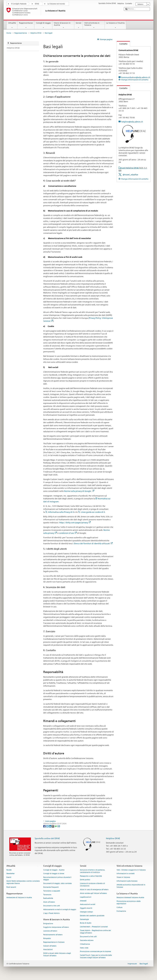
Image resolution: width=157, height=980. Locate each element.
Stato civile (84, 948)
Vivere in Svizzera (123, 877)
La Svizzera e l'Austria (115, 25)
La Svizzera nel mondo (56, 4)
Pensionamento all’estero (53, 935)
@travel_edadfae (130, 175)
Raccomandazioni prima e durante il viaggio (57, 879)
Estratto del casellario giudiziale (92, 916)
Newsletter (11, 874)
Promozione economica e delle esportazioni (129, 902)
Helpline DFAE (36, 33)
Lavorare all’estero (50, 931)
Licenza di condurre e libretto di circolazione (92, 885)
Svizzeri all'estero (50, 946)
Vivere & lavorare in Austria (63, 25)
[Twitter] (48, 826)
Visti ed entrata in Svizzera (94, 25)
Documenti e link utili (52, 906)
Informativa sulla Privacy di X (61, 512)
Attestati (83, 901)
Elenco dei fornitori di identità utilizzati (93, 543)
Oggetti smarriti (86, 908)
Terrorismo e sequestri (52, 891)
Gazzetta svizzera (87, 940)
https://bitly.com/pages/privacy (75, 523)
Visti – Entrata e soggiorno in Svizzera (131, 870)
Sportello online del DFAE (47, 838)
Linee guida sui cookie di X (93, 512)
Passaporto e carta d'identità (91, 876)
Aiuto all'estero (49, 902)
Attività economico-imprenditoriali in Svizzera (131, 886)
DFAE (37, 4)
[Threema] (53, 826)
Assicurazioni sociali (88, 905)
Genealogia (84, 919)
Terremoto (47, 895)
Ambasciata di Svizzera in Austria (19, 898)
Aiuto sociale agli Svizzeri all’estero (93, 893)
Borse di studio (86, 923)
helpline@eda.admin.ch (132, 122)
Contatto (122, 44)
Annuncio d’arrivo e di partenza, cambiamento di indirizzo (93, 871)
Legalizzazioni (86, 897)
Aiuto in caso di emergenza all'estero (94, 890)
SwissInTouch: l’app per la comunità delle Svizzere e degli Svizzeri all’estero (96, 957)
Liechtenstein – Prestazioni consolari (94, 927)
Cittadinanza (85, 944)
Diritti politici (85, 880)
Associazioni (48, 950)
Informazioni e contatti (126, 874)
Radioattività (48, 898)
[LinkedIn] (50, 826)
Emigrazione (48, 924)
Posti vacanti (11, 887)
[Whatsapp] (56, 826)
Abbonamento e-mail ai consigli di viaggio (60, 909)
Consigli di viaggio (43, 25)
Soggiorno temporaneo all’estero (56, 927)
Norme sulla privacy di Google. (79, 491)
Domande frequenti (51, 887)
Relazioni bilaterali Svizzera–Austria (130, 898)
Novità (9, 870)
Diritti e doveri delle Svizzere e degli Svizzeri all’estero (57, 955)
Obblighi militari (86, 912)
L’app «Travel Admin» (52, 913)
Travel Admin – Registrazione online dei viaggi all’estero (95, 932)
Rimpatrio (47, 938)
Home (9, 33)
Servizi (79, 25)
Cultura (119, 907)
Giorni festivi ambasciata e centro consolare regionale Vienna (23, 882)
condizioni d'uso (68, 533)
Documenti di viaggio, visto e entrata (57, 884)
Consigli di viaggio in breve (54, 874)
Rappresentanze (26, 25)
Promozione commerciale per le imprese (95, 952)
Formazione (121, 911)
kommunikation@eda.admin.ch (136, 77)
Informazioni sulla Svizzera (127, 881)
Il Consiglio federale (19, 4)
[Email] (59, 826)
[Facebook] (45, 826)
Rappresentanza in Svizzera (54, 942)
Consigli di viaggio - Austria (54, 870)
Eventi (9, 877)
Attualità (12, 25)
